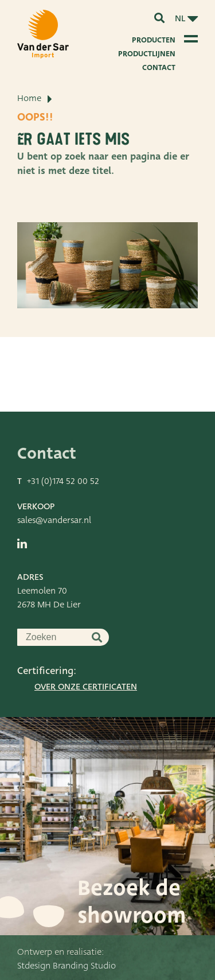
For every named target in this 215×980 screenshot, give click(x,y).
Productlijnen (147, 54)
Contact (159, 67)
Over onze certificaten (86, 687)
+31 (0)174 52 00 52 (63, 481)
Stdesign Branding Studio (67, 966)
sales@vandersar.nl (54, 520)
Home (29, 98)
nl (180, 18)
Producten (154, 40)
